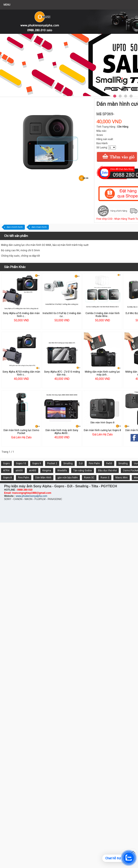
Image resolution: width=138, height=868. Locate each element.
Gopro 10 (21, 463)
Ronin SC (89, 478)
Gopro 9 (37, 463)
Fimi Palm (94, 463)
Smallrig (68, 463)
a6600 (19, 471)
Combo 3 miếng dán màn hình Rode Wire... (103, 315)
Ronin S (105, 478)
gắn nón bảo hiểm (68, 478)
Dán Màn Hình (43, 478)
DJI (81, 463)
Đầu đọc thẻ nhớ (107, 471)
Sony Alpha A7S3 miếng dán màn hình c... (21, 373)
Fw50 (109, 463)
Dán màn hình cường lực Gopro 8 (102, 430)
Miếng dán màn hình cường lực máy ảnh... (102, 373)
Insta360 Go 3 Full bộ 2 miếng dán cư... (62, 315)
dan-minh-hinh (15, 227)
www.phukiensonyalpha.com (31, 496)
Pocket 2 (52, 463)
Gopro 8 (7, 478)
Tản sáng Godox (83, 471)
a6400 (33, 471)
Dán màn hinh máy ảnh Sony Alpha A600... (62, 432)
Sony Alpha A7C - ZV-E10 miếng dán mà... (62, 373)
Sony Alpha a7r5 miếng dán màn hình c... (21, 315)
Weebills (62, 471)
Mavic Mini (122, 478)
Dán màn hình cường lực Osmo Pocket (21, 432)
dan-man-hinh (39, 227)
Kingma (47, 471)
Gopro (6, 463)
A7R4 (6, 471)
